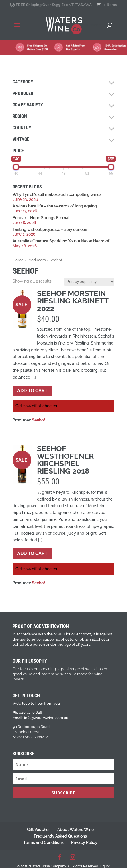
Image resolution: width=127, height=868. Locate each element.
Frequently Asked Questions (60, 836)
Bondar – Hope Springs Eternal (41, 218)
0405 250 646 (31, 712)
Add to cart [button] (32, 391)
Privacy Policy (84, 842)
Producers (37, 260)
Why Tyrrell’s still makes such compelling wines (57, 194)
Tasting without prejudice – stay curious (50, 229)
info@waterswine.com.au (46, 718)
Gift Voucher (38, 830)
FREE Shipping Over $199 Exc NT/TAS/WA (51, 5)
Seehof (38, 420)
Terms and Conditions (43, 842)
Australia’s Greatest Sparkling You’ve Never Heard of (61, 241)
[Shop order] (89, 282)
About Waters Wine (76, 830)
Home (18, 260)
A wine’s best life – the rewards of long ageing (55, 206)
